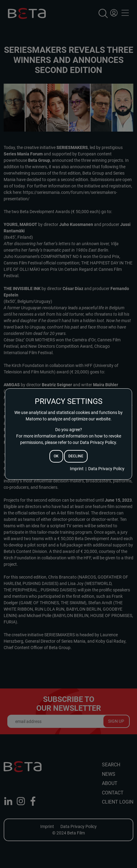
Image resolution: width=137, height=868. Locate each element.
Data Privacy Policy (106, 469)
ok (56, 456)
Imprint (77, 469)
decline (76, 456)
